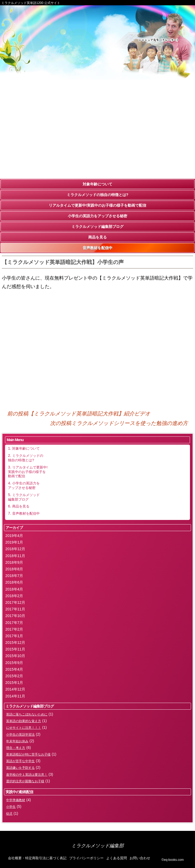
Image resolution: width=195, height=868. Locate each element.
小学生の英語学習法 (20, 735)
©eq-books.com (172, 860)
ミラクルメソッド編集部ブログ (97, 227)
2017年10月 (15, 616)
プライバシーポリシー (86, 858)
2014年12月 (15, 689)
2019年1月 (14, 542)
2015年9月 (14, 663)
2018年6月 (14, 582)
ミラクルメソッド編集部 (97, 846)
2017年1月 (14, 636)
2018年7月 (14, 576)
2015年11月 (15, 649)
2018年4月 (14, 589)
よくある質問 (117, 858)
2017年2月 (14, 629)
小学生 (11, 807)
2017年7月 (14, 623)
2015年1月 (14, 683)
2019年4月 (14, 536)
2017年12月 (15, 602)
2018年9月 (14, 562)
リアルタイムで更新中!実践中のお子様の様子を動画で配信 (98, 205)
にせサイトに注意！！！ (24, 728)
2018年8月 (14, 569)
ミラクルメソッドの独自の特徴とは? (98, 195)
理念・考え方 (16, 748)
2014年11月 (15, 696)
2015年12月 (15, 643)
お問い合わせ (140, 858)
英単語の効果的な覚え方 (24, 721)
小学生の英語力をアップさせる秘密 (97, 216)
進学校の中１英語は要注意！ (27, 775)
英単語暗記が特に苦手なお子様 (28, 754)
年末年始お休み (17, 741)
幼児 (9, 814)
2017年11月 (15, 609)
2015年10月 (15, 656)
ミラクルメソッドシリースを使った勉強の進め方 (119, 423)
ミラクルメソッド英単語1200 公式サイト (31, 3)
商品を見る (97, 237)
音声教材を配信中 (97, 248)
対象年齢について (97, 184)
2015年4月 (14, 669)
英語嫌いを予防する (20, 768)
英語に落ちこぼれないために (27, 714)
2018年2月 (14, 596)
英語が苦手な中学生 (20, 761)
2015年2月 (14, 676)
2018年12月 (15, 549)
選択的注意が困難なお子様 (25, 781)
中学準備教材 (16, 800)
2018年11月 (15, 556)
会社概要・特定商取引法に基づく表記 (37, 858)
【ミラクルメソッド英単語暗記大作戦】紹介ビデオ (79, 414)
